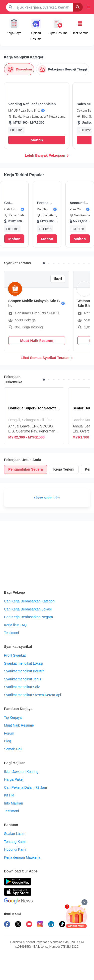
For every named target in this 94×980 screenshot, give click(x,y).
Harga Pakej (14, 779)
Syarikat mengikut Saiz (22, 687)
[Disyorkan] (19, 69)
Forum (9, 733)
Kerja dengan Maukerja (22, 857)
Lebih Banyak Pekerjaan (47, 155)
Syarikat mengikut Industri (24, 671)
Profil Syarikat (15, 655)
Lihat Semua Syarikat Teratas (47, 358)
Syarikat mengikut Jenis (23, 679)
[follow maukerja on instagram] (40, 925)
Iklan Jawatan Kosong (21, 772)
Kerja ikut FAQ (15, 625)
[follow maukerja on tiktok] (62, 925)
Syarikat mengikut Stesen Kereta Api (32, 695)
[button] (88, 7)
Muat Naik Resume (19, 725)
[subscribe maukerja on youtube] (29, 925)
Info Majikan (13, 803)
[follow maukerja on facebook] (7, 925)
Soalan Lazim (15, 834)
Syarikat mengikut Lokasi (24, 663)
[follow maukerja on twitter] (18, 925)
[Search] (78, 7)
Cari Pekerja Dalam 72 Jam (25, 787)
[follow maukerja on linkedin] (51, 925)
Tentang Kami (15, 842)
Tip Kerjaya (13, 718)
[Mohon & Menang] (76, 916)
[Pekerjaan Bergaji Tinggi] (63, 69)
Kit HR (9, 795)
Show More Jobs (47, 498)
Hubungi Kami (15, 849)
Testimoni (11, 633)
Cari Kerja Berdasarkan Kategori (29, 601)
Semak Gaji (13, 749)
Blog (8, 741)
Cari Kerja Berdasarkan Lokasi (28, 609)
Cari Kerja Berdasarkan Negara (28, 617)
